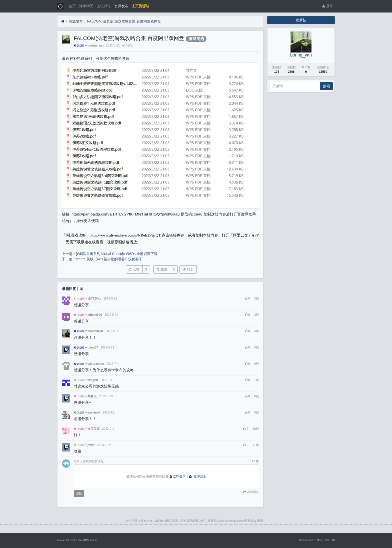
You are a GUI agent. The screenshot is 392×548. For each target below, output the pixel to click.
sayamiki (94, 412)
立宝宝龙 (93, 429)
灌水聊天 (86, 6)
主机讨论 (104, 6)
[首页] (63, 21)
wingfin (93, 380)
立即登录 (178, 476)
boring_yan (95, 45)
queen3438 (95, 331)
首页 (72, 6)
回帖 (79, 493)
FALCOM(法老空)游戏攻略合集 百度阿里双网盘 (124, 21)
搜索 (326, 86)
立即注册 (198, 476)
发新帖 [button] (301, 20)
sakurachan (96, 364)
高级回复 (253, 492)
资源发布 (121, 6)
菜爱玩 (92, 396)
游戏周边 (196, 39)
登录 (328, 6)
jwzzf (91, 445)
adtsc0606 (95, 315)
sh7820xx (94, 298)
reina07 (93, 347)
